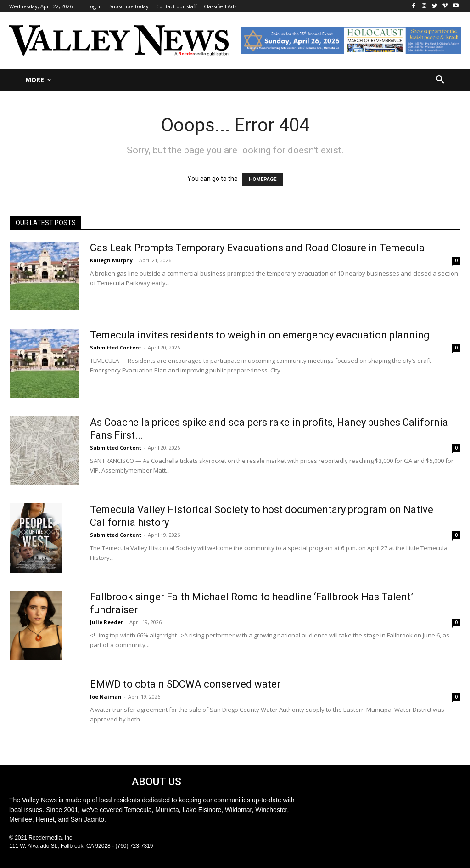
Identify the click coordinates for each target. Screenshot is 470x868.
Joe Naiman (106, 696)
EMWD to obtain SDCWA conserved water (185, 684)
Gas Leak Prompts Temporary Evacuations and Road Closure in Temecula (257, 248)
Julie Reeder (106, 622)
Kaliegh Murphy (111, 260)
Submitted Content (116, 347)
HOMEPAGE (263, 179)
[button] (440, 80)
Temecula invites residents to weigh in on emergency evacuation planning (260, 335)
